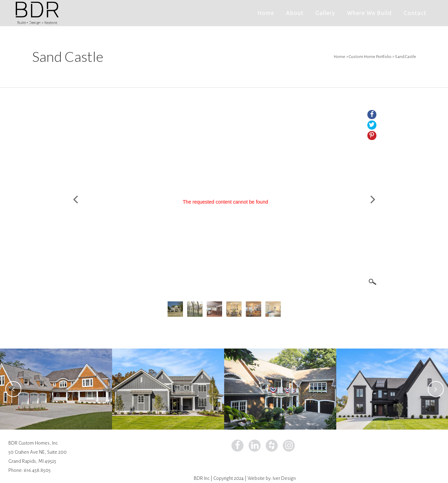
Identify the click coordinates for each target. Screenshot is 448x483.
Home (340, 57)
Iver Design (284, 478)
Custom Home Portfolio (370, 57)
